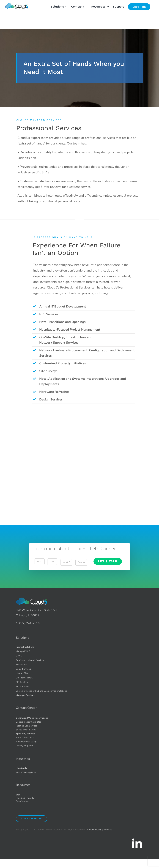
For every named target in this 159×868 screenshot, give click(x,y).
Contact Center (26, 708)
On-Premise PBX (24, 678)
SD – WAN (21, 665)
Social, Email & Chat (26, 730)
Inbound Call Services (26, 726)
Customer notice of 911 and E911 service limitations (41, 691)
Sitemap (108, 830)
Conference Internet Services (30, 660)
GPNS (19, 656)
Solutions (22, 638)
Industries (23, 759)
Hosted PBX (22, 673)
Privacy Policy (94, 830)
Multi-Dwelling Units (26, 772)
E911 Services (23, 687)
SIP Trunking (22, 682)
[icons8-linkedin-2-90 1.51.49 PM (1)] (137, 839)
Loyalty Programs (25, 746)
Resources (23, 785)
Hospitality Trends (25, 798)
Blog (18, 795)
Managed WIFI (23, 651)
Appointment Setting (26, 742)
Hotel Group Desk (25, 738)
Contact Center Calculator (28, 722)
